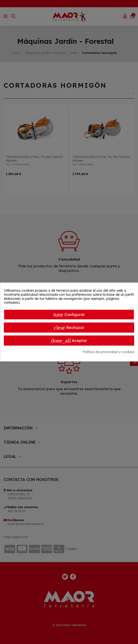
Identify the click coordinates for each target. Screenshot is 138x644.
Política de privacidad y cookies (108, 352)
